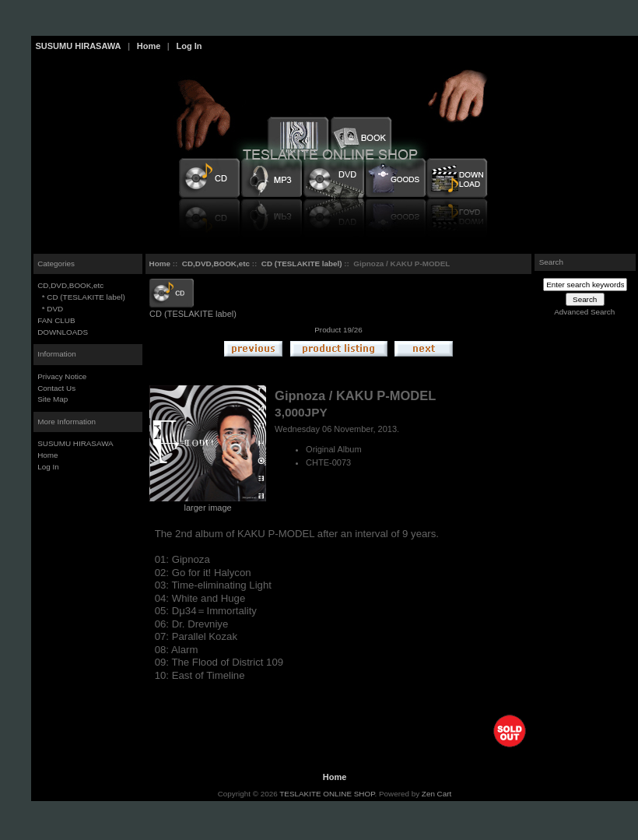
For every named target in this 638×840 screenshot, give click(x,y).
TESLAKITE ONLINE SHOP (327, 794)
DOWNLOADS (63, 332)
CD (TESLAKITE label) (302, 264)
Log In (189, 46)
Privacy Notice (62, 376)
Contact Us (56, 388)
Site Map (53, 399)
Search (551, 262)
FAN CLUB (56, 320)
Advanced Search (584, 312)
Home (149, 46)
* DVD (50, 309)
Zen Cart (436, 794)
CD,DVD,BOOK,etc (216, 264)
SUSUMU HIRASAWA (79, 46)
